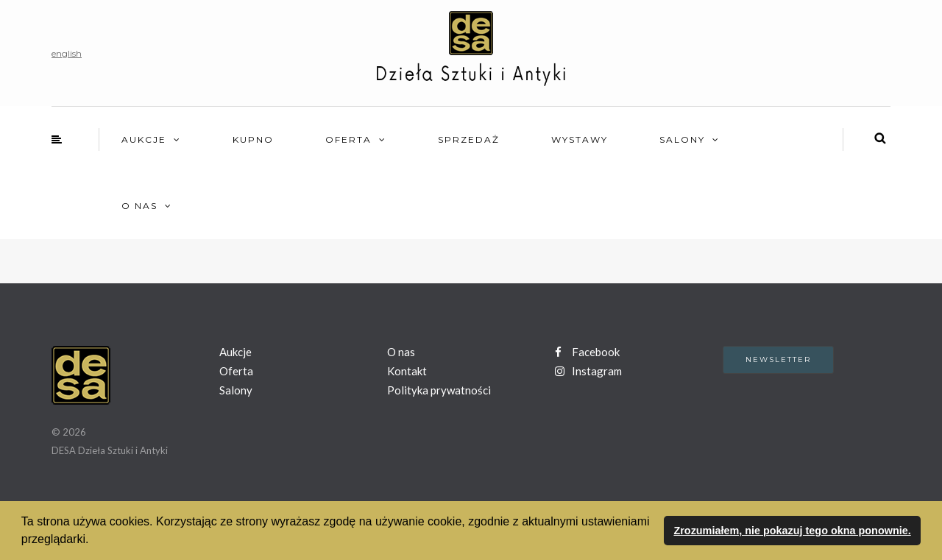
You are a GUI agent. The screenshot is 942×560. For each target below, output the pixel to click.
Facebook (587, 352)
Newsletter (778, 359)
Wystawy (580, 139)
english (67, 53)
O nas (139, 206)
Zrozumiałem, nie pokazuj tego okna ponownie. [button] (792, 531)
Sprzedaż (469, 139)
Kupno (253, 139)
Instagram (588, 371)
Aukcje (144, 139)
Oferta (348, 139)
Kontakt (407, 371)
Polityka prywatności (439, 390)
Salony (682, 139)
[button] (94, 541)
